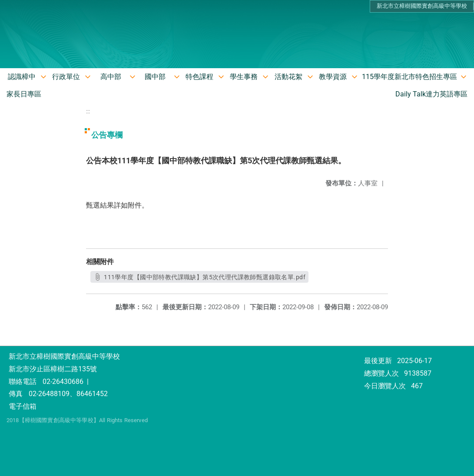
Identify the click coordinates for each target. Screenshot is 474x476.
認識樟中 (22, 77)
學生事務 (244, 77)
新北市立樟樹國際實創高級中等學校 (422, 6)
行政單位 (66, 77)
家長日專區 (24, 94)
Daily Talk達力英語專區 (431, 94)
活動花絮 (288, 77)
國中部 (155, 77)
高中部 (111, 77)
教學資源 (333, 77)
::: (88, 111)
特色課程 (199, 77)
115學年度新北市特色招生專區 (409, 77)
